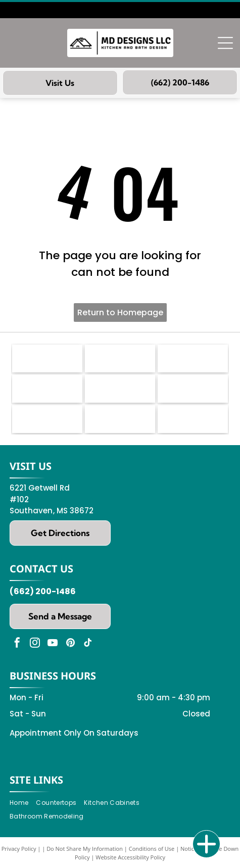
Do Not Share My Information (85, 849)
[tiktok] (88, 644)
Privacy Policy (19, 849)
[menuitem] (23, 803)
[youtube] (53, 644)
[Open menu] (225, 43)
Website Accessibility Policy (130, 857)
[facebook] (17, 644)
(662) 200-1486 (43, 591)
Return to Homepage (120, 312)
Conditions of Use (152, 849)
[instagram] (35, 644)
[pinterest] (70, 644)
